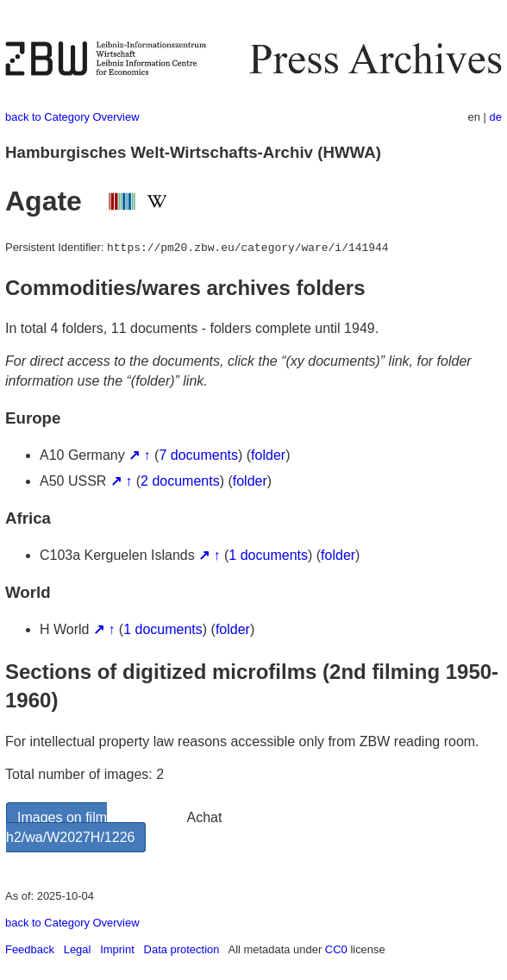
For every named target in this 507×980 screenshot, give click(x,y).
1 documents (268, 555)
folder (268, 455)
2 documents (180, 481)
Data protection (182, 949)
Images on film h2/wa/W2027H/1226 (70, 827)
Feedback (30, 949)
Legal (78, 949)
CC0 (336, 949)
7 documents (198, 455)
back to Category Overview (72, 117)
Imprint (117, 949)
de (496, 117)
